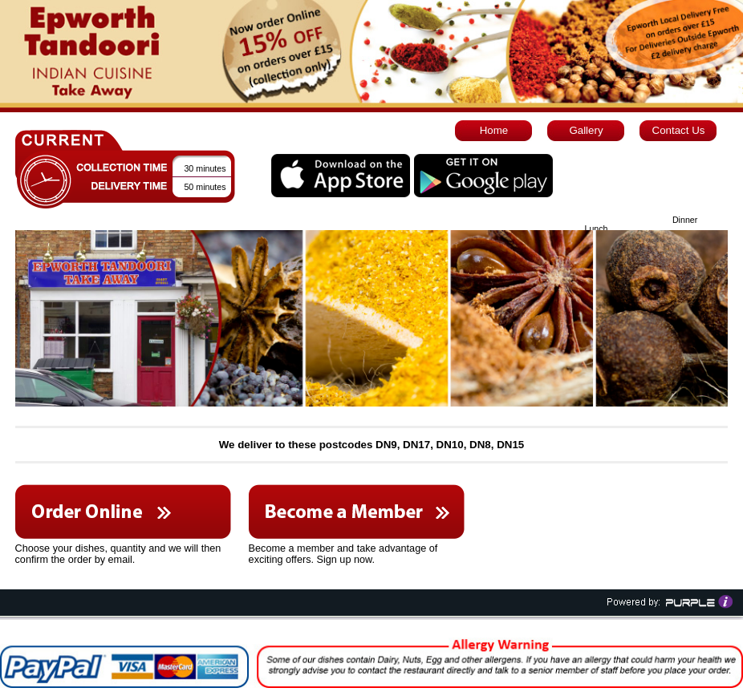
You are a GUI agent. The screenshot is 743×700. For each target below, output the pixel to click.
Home (494, 130)
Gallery (586, 130)
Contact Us (679, 130)
